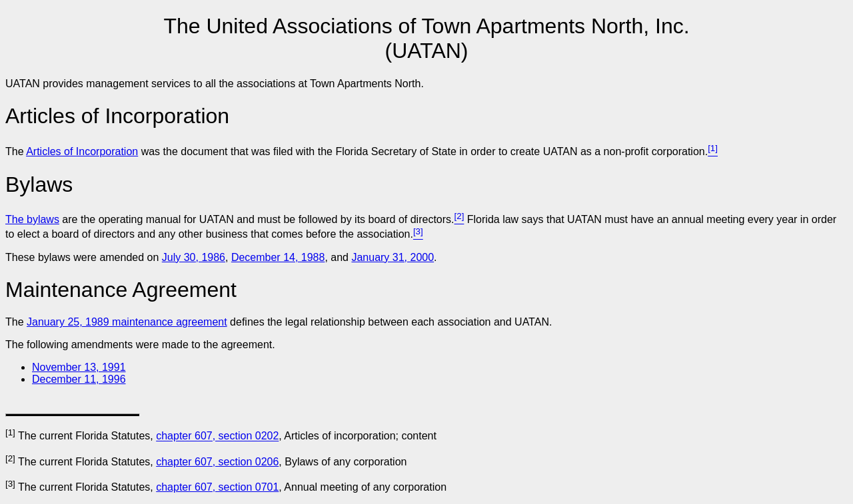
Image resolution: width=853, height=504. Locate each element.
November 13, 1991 (79, 367)
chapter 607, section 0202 (217, 436)
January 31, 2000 (393, 257)
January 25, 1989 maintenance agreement (127, 322)
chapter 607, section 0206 (217, 462)
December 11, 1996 (79, 379)
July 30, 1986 (194, 257)
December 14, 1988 (278, 257)
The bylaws (32, 219)
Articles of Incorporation (82, 151)
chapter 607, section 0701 (217, 487)
